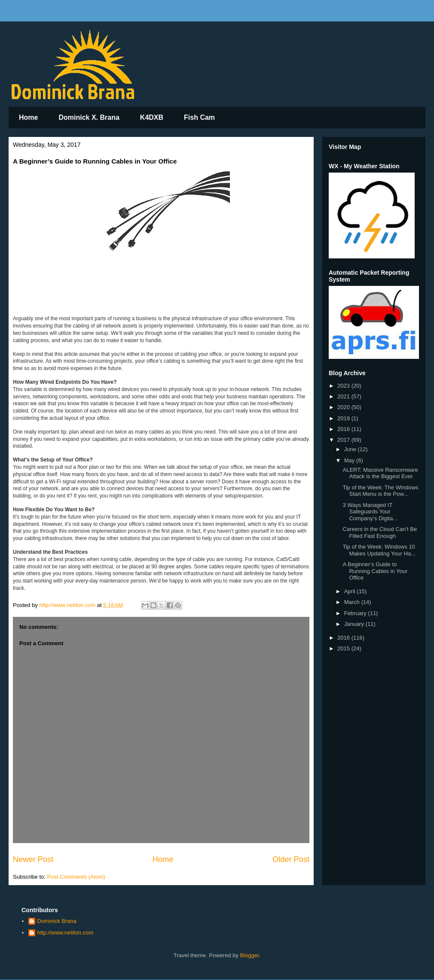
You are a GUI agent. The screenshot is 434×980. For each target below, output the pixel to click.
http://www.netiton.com (65, 933)
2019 (344, 418)
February (356, 613)
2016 (344, 638)
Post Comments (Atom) (76, 877)
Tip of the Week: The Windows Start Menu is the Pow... (380, 491)
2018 (344, 429)
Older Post (291, 859)
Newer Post (33, 859)
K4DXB (152, 117)
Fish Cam (199, 117)
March (353, 602)
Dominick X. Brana (89, 117)
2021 (344, 396)
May (350, 460)
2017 (344, 440)
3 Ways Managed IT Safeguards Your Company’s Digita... (370, 512)
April (351, 591)
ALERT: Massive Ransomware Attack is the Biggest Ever (380, 473)
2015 (344, 648)
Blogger (250, 955)
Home (28, 117)
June (351, 449)
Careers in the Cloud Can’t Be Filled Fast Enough (380, 532)
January (355, 624)
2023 (344, 386)
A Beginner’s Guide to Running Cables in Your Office (375, 571)
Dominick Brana (57, 921)
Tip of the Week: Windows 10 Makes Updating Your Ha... (379, 550)
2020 (344, 407)
